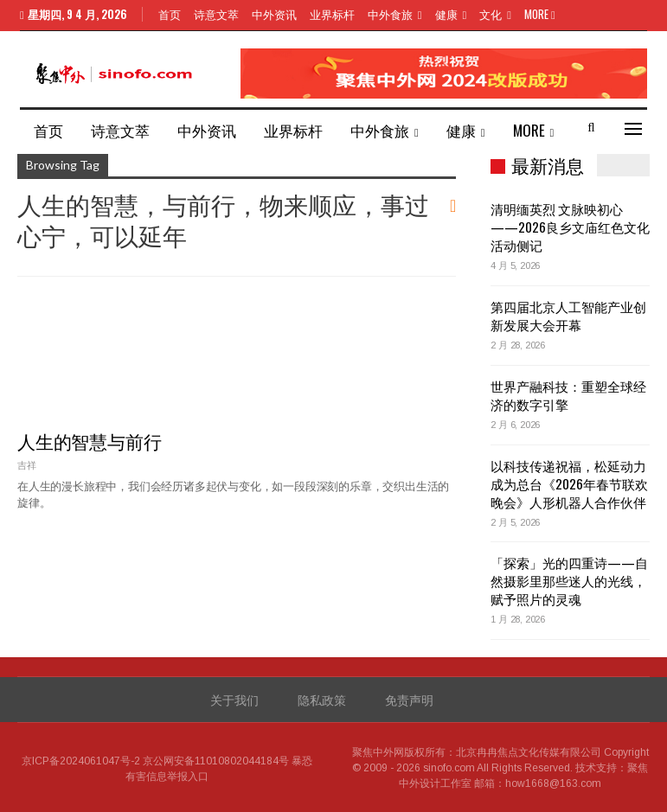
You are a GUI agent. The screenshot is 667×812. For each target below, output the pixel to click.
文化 (491, 14)
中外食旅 (390, 14)
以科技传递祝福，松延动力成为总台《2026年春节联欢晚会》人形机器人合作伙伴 (569, 483)
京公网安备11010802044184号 (216, 761)
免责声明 (409, 699)
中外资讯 (274, 14)
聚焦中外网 (378, 752)
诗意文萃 (216, 14)
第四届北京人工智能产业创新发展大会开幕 (568, 315)
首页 (170, 14)
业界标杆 (332, 14)
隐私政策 (322, 699)
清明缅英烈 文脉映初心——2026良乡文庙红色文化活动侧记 (570, 227)
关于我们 (234, 699)
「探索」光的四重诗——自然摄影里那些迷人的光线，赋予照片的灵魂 (569, 580)
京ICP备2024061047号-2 (81, 761)
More (540, 14)
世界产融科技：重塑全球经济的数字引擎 (568, 395)
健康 (446, 14)
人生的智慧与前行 (89, 441)
